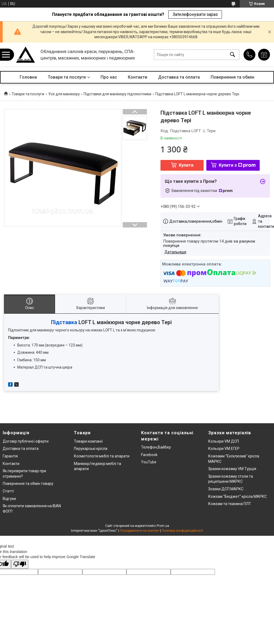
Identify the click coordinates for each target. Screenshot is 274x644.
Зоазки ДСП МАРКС (226, 489)
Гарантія (10, 456)
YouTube (149, 462)
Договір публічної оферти (26, 441)
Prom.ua (163, 526)
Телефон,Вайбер (156, 447)
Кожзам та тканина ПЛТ (230, 504)
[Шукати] (232, 55)
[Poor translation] (20, 564)
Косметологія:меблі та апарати (102, 456)
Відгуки (9, 499)
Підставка (64, 322)
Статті (8, 491)
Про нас (109, 77)
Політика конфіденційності (182, 531)
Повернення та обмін (232, 77)
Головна (28, 77)
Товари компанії (88, 441)
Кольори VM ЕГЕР (224, 449)
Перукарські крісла (91, 449)
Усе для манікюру (64, 94)
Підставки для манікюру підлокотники (117, 94)
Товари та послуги (67, 77)
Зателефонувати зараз (195, 14)
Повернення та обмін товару (28, 484)
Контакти (138, 77)
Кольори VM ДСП (224, 441)
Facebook (149, 455)
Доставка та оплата (179, 77)
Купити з (237, 165)
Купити (186, 165)
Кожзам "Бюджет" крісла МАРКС (237, 496)
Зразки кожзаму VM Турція (232, 469)
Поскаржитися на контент (140, 531)
